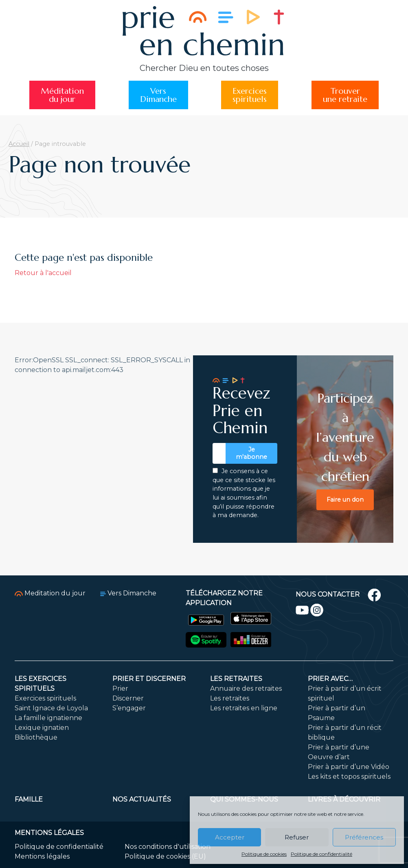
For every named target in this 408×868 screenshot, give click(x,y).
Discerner (128, 698)
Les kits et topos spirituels (349, 777)
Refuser (297, 837)
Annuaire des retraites (246, 688)
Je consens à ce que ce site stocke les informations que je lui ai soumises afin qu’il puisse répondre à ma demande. (244, 493)
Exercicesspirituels (250, 95)
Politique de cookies (264, 854)
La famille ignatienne (48, 718)
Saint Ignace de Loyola (51, 708)
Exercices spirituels (45, 698)
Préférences (364, 837)
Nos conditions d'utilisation (168, 847)
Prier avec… (330, 679)
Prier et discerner (149, 679)
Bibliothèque (36, 737)
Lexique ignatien (42, 728)
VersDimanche (158, 95)
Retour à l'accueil (43, 273)
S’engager (129, 708)
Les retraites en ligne (244, 708)
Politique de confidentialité (321, 854)
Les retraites (236, 679)
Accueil (19, 144)
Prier (120, 688)
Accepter (230, 837)
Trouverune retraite (345, 95)
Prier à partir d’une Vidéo (349, 767)
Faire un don (345, 500)
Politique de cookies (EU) (165, 856)
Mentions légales (42, 856)
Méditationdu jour (62, 95)
